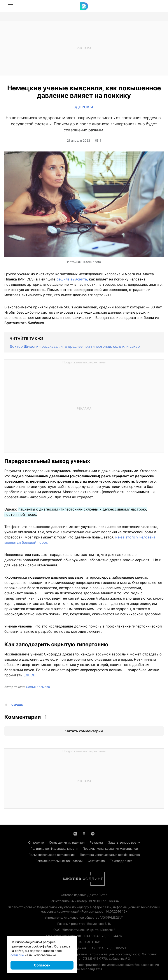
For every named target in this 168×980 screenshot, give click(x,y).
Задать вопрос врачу (124, 842)
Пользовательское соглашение (52, 855)
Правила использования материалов (110, 848)
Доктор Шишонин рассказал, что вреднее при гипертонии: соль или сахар (75, 346)
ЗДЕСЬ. (30, 675)
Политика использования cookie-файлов (110, 855)
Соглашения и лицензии (67, 842)
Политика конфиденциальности (54, 848)
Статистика (96, 861)
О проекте (36, 842)
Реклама (96, 842)
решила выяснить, (72, 279)
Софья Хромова (38, 687)
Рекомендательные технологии (59, 861)
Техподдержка (121, 861)
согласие (17, 955)
